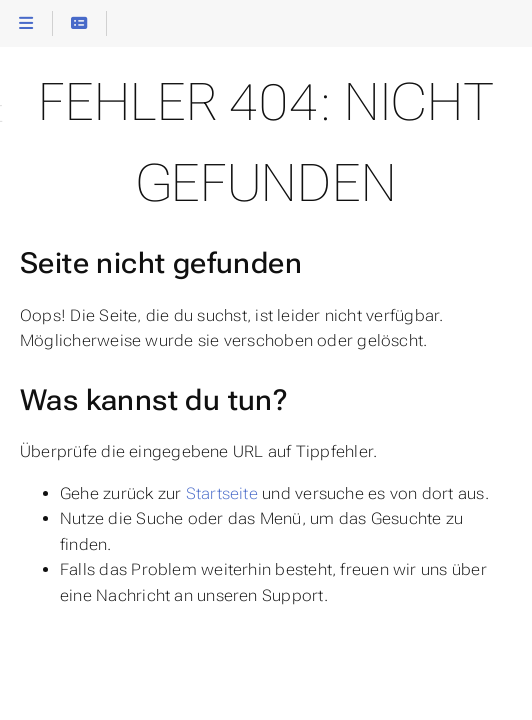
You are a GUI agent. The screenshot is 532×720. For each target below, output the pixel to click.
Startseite (222, 493)
